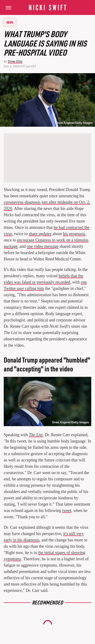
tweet (67, 511)
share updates (40, 234)
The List (36, 435)
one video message (42, 246)
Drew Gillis (15, 61)
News (10, 22)
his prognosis (74, 234)
